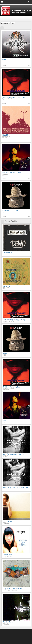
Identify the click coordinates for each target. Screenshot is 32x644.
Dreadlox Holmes (6, 322)
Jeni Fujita (5, 557)
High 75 (5, 135)
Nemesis (4, 61)
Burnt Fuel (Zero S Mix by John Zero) (15, 488)
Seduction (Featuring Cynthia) (13, 97)
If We (5, 421)
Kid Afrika (4, 212)
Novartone (5, 255)
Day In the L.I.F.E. (9, 286)
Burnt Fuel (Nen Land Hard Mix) (14, 454)
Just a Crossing (8, 253)
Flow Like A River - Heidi (11, 173)
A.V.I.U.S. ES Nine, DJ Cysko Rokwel (10, 591)
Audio (13, 23)
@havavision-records (19, 12)
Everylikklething (8, 555)
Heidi (4, 423)
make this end (5, 623)
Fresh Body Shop (6, 524)
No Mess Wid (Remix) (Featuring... (15, 320)
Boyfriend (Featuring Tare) (12, 387)
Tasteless (5, 523)
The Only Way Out (9, 521)
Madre (5, 353)
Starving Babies (8, 622)
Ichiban (4, 289)
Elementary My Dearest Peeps (8, 99)
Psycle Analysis (6, 288)
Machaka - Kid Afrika (10, 210)
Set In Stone (5, 590)
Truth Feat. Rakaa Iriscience (12, 588)
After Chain (5, 456)
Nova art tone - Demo (7, 254)
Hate (4, 60)
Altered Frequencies (6, 137)
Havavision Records (5, 23)
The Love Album (5, 174)
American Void (5, 456)
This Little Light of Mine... (7, 556)
